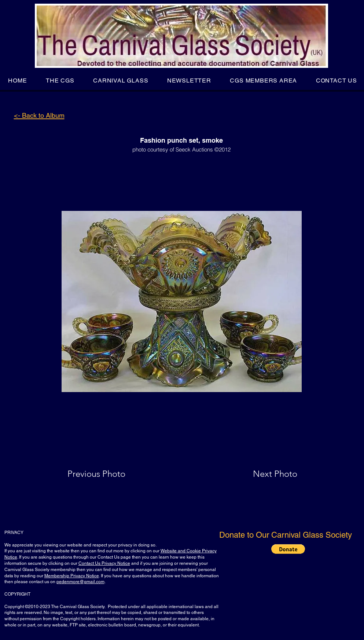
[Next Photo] (261, 474)
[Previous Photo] (107, 474)
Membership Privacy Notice (72, 576)
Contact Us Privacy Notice (104, 563)
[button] (60, 81)
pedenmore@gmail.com (80, 582)
